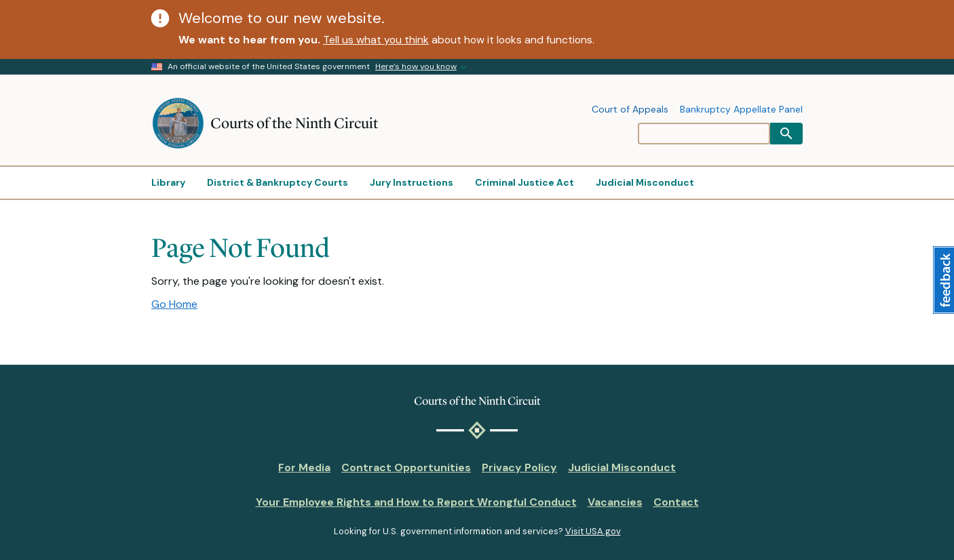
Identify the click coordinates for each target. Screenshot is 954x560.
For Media (304, 467)
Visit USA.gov (593, 531)
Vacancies (615, 502)
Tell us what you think (376, 40)
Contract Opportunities (406, 467)
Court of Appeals (630, 110)
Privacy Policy (519, 467)
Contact (676, 502)
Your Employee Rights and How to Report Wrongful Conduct (416, 502)
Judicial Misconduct (622, 467)
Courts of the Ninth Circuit (294, 123)
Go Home (174, 304)
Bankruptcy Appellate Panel (741, 110)
